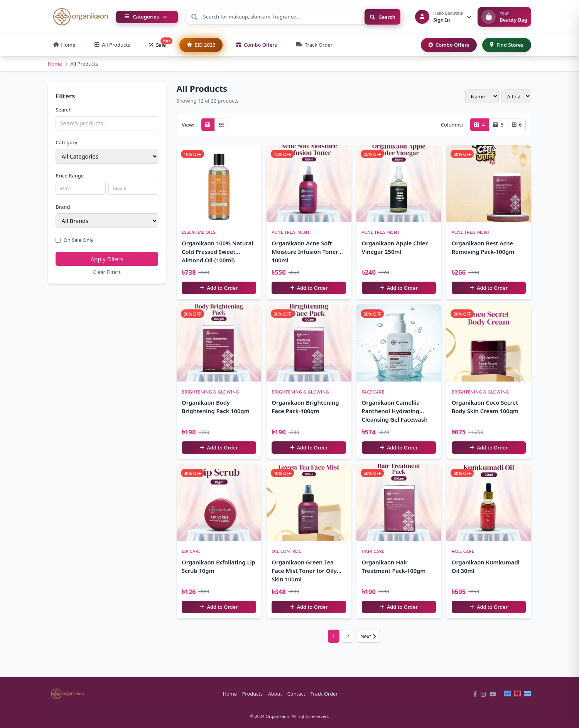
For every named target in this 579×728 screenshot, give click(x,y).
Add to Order (219, 288)
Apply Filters (107, 259)
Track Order (324, 694)
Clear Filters (107, 272)
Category (66, 142)
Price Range (70, 176)
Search (383, 17)
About (275, 694)
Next (368, 636)
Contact (296, 694)
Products (253, 694)
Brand (63, 207)
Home (55, 64)
